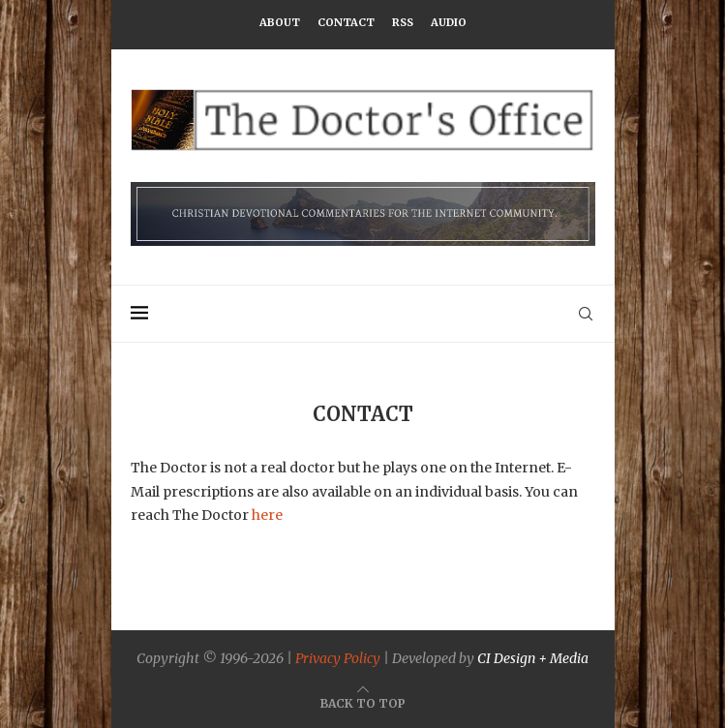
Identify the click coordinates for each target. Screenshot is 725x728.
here (267, 515)
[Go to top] (363, 703)
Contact (346, 22)
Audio (449, 22)
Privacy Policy (338, 658)
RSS (403, 22)
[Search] (586, 314)
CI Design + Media (533, 658)
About (280, 22)
